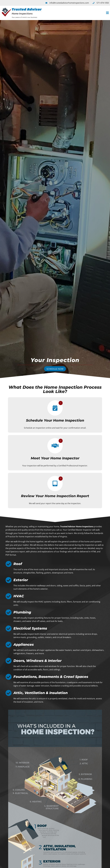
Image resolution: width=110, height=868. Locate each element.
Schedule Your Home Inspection (55, 420)
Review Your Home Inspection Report (55, 496)
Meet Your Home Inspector (55, 458)
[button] (77, 13)
